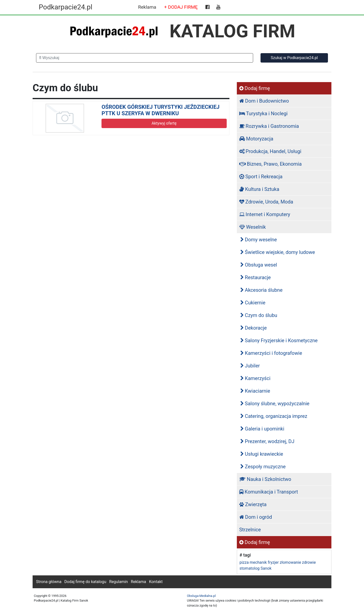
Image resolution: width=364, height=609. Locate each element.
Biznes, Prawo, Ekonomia (271, 164)
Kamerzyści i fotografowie (271, 353)
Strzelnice (250, 530)
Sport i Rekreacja (261, 177)
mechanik (258, 562)
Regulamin (119, 582)
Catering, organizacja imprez (274, 416)
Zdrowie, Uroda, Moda (266, 202)
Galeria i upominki (262, 429)
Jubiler (250, 366)
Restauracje (256, 277)
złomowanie (290, 562)
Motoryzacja (256, 139)
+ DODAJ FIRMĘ (181, 7)
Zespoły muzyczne (263, 467)
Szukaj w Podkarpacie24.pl (294, 58)
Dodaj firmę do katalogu (85, 582)
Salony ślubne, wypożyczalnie (275, 404)
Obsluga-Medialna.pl (201, 596)
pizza (244, 562)
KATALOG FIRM (233, 31)
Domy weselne (259, 240)
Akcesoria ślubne (261, 290)
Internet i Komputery (265, 214)
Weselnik (253, 227)
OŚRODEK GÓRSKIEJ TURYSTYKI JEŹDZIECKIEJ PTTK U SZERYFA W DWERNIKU (161, 110)
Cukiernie (253, 303)
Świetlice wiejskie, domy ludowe (278, 252)
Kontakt (156, 582)
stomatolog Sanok (256, 568)
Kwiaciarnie (255, 391)
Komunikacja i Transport (269, 492)
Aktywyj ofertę (164, 123)
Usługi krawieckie (262, 454)
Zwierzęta (253, 504)
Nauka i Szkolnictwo (265, 479)
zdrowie (309, 562)
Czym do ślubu (259, 315)
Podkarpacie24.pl (66, 7)
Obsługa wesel (259, 265)
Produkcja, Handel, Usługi (270, 151)
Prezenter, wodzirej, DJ (267, 441)
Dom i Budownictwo (264, 101)
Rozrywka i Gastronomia (269, 126)
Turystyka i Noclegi (263, 113)
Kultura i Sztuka (259, 189)
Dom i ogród (256, 517)
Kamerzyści (255, 378)
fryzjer (273, 562)
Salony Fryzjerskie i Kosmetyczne (279, 340)
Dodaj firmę (255, 88)
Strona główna (49, 582)
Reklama (147, 7)
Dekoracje (253, 328)
